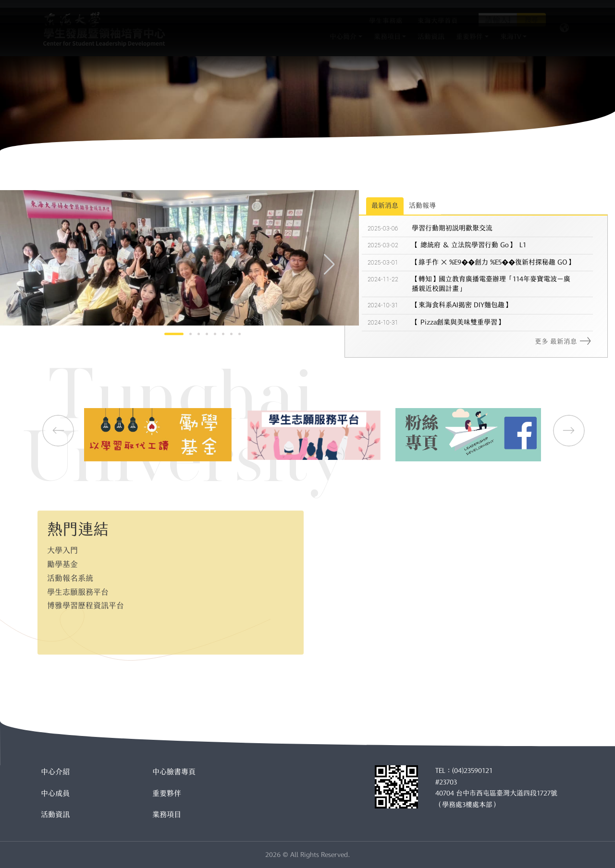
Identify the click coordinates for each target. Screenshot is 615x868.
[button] (329, 263)
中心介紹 (55, 772)
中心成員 (55, 793)
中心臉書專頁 (174, 772)
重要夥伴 (167, 793)
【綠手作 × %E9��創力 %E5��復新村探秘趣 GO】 (493, 264)
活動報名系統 (70, 574)
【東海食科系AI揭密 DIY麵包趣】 (461, 307)
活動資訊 (55, 814)
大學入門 (62, 546)
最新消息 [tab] (385, 207)
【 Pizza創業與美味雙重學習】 (458, 324)
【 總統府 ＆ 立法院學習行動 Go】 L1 (469, 247)
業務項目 (167, 814)
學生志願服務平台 (78, 588)
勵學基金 (62, 560)
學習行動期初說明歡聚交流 (452, 230)
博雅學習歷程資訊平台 (86, 601)
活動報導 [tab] (422, 207)
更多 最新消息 (563, 343)
